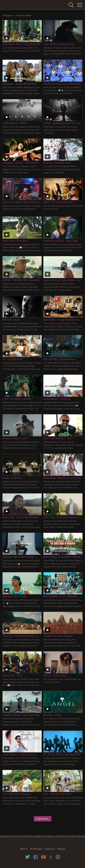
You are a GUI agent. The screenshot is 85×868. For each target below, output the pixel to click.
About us (24, 849)
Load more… (43, 819)
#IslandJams (24, 16)
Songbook (8, 16)
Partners (61, 849)
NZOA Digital (36, 849)
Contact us (50, 849)
